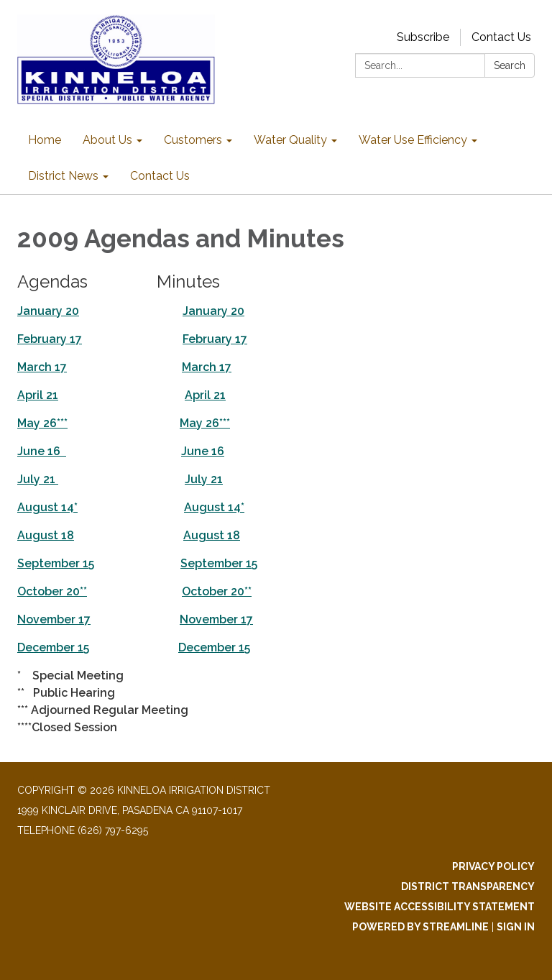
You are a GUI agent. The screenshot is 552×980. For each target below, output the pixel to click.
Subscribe (423, 37)
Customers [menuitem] (193, 140)
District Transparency (468, 887)
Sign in (516, 927)
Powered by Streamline (420, 927)
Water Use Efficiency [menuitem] (413, 140)
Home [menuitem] (45, 140)
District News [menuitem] (63, 176)
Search (510, 65)
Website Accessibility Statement (440, 907)
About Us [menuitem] (107, 140)
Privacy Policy (493, 866)
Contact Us (501, 37)
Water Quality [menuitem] (290, 140)
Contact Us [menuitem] (160, 176)
